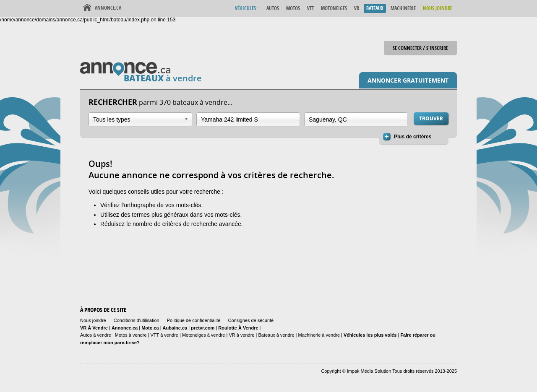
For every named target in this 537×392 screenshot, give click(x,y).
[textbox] (244, 119)
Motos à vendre (131, 335)
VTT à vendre (164, 335)
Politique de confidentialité (194, 320)
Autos (273, 8)
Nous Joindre (438, 8)
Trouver (431, 118)
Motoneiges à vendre (204, 335)
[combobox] (140, 119)
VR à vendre (241, 335)
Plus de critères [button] (413, 137)
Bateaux (375, 8)
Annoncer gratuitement (408, 80)
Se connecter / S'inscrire (420, 48)
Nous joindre (93, 320)
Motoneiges (334, 8)
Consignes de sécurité (251, 320)
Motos (293, 8)
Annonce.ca (108, 8)
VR (357, 8)
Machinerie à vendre (319, 335)
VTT (310, 8)
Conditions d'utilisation (137, 320)
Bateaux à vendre (276, 335)
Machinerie (403, 8)
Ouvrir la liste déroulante (186, 119)
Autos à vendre (96, 335)
